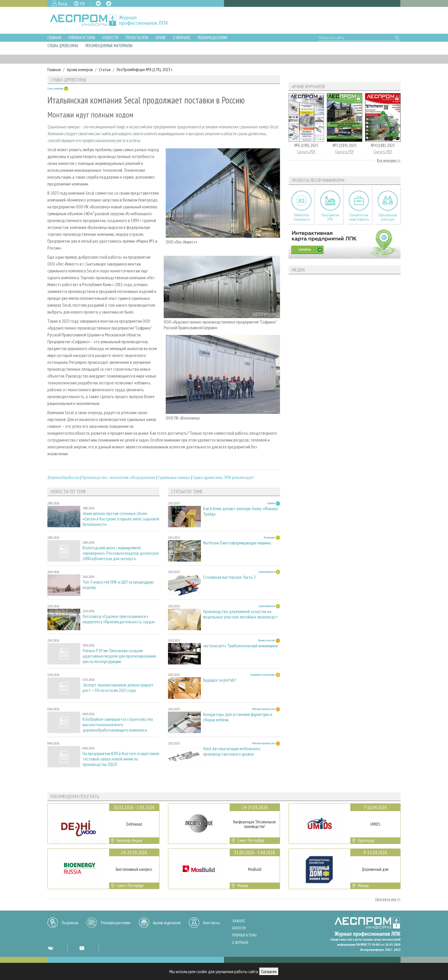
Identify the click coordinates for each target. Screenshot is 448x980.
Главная (54, 38)
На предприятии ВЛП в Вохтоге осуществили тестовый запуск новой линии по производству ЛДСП (121, 759)
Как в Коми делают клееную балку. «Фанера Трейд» (240, 511)
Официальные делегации (388, 217)
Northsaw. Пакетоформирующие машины (237, 543)
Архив (160, 38)
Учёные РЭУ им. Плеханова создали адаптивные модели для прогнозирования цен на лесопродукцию (119, 656)
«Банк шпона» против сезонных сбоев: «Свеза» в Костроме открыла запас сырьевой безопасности (121, 519)
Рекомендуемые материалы (109, 46)
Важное (239, 921)
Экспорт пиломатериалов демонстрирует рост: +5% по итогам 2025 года (118, 688)
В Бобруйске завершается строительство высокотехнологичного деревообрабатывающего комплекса (118, 725)
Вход (63, 3)
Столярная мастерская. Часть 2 (229, 577)
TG (109, 4)
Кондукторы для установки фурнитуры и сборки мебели (238, 717)
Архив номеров (80, 69)
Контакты (211, 923)
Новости (110, 38)
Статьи (105, 69)
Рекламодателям (212, 38)
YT (82, 948)
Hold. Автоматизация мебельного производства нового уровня (232, 751)
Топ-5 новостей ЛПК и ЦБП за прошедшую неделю (118, 585)
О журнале (182, 38)
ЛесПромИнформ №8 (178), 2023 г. (145, 69)
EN (82, 3)
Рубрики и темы (82, 38)
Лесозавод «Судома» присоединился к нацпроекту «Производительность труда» (119, 619)
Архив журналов (167, 923)
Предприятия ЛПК (330, 217)
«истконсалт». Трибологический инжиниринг (241, 646)
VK (98, 3)
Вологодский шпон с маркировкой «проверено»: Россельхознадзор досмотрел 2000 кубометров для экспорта (121, 553)
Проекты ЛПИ (137, 38)
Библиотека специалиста (302, 217)
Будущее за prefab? (220, 680)
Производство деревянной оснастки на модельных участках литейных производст (240, 614)
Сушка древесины (63, 46)
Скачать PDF (306, 152)
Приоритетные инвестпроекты (359, 217)
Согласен (269, 971)
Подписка (70, 923)
